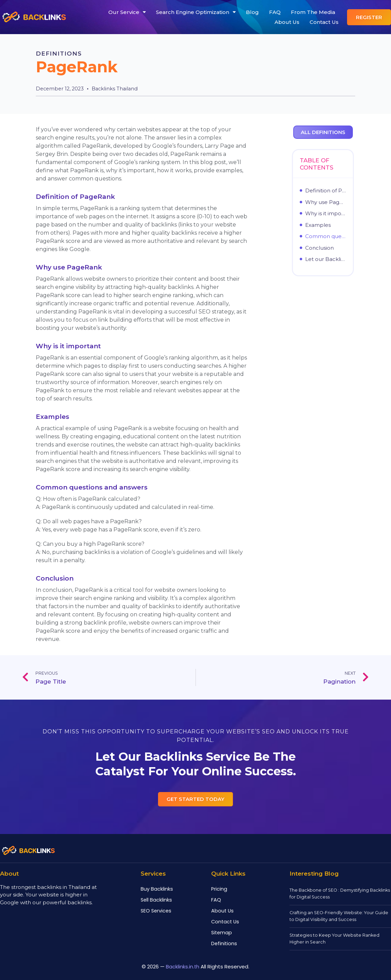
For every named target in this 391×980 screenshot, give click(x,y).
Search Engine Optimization (196, 12)
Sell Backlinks (156, 900)
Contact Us (324, 22)
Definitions (59, 54)
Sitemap (222, 933)
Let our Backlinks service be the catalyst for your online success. (326, 259)
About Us (287, 22)
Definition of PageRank (326, 191)
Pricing (219, 889)
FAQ (275, 12)
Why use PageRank (326, 202)
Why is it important (326, 214)
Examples (318, 225)
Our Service (127, 12)
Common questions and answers (326, 236)
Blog (252, 12)
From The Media (313, 12)
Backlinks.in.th (183, 966)
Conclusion (319, 248)
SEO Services (156, 911)
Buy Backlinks (157, 889)
